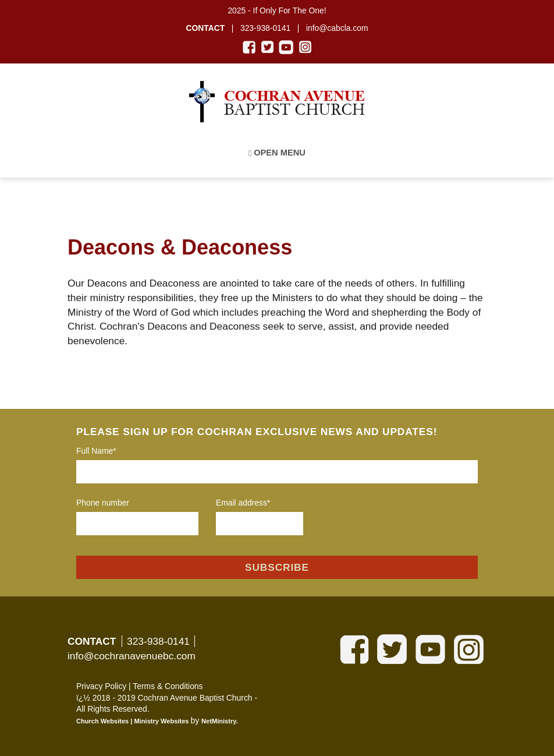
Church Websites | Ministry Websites (134, 721)
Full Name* (96, 451)
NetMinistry (219, 721)
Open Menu (277, 153)
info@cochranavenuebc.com (132, 656)
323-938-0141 (158, 641)
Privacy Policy (101, 686)
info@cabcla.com (337, 28)
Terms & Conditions (168, 686)
